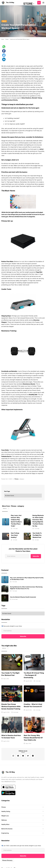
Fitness (4, 21)
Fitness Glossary (7, 858)
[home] (8, 3)
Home (3, 39)
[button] (29, 4)
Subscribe (39, 3)
